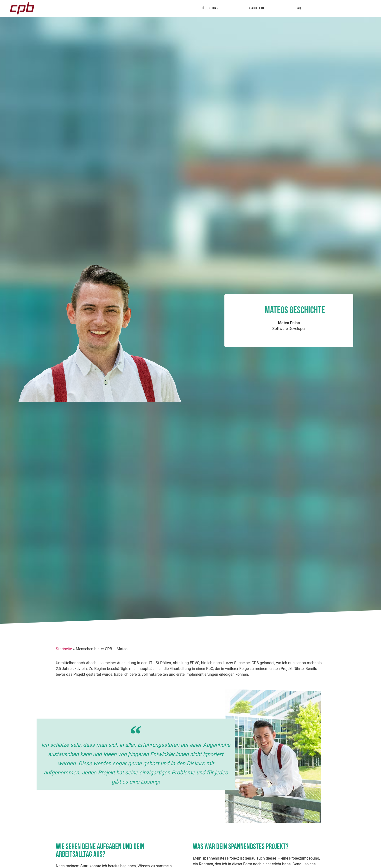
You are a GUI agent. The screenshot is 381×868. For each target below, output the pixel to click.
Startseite (64, 649)
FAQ (299, 8)
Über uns (213, 8)
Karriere (259, 8)
